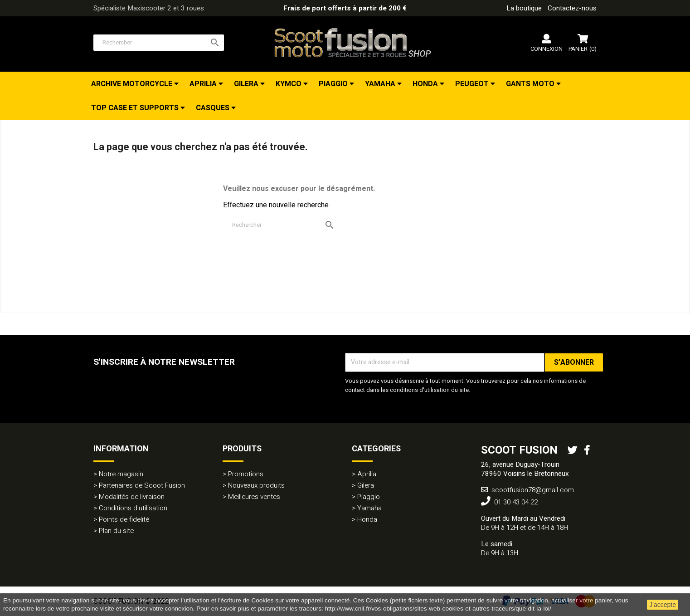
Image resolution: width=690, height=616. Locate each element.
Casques (214, 108)
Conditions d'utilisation (133, 508)
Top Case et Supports (136, 108)
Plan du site (116, 531)
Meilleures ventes (254, 497)
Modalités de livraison (132, 497)
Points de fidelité (124, 519)
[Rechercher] (159, 43)
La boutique (524, 8)
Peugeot (473, 84)
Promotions (246, 474)
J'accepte (663, 605)
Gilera (247, 84)
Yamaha (381, 84)
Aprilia (204, 84)
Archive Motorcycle (133, 84)
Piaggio (334, 84)
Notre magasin (121, 474)
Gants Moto (531, 84)
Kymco (289, 84)
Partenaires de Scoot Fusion (142, 485)
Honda (426, 84)
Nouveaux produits (256, 485)
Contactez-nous (572, 8)
